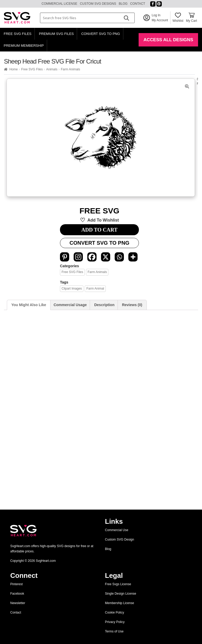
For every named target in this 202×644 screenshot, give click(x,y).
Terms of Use (114, 631)
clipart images (72, 289)
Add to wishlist (103, 220)
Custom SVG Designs (98, 4)
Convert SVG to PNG (101, 34)
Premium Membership (24, 46)
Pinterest (16, 584)
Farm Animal (95, 289)
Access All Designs (168, 40)
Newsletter (18, 603)
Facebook (17, 594)
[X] (106, 257)
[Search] (126, 18)
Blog (123, 4)
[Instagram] (78, 257)
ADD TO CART (99, 230)
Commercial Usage (70, 305)
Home (13, 69)
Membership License (120, 603)
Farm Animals (70, 69)
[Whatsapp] (119, 257)
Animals (52, 69)
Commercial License (59, 4)
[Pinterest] (65, 257)
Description (104, 305)
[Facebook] (92, 257)
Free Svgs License (118, 584)
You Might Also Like (29, 305)
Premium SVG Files (56, 34)
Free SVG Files (17, 34)
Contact (138, 4)
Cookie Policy (115, 612)
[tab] (29, 305)
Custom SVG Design (120, 540)
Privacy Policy (115, 622)
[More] (133, 257)
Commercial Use (117, 530)
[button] (187, 86)
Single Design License (121, 594)
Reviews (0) (132, 305)
